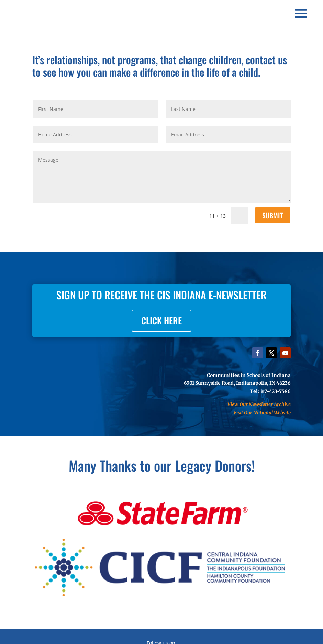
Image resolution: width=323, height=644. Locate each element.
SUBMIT (273, 215)
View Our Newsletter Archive (259, 404)
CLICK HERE (161, 320)
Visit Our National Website (262, 413)
